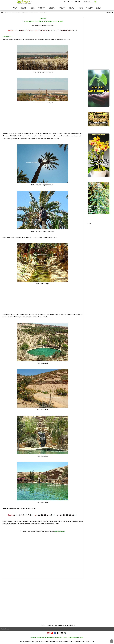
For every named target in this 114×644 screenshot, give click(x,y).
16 (54, 30)
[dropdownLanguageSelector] (110, 13)
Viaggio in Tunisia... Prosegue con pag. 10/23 (38, 12)
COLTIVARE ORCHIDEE (23, 8)
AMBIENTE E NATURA (62, 8)
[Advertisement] (41, 118)
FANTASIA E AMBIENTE (72, 8)
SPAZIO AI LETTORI (98, 8)
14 (48, 30)
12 (42, 30)
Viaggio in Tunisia (25, 12)
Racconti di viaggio (16, 12)
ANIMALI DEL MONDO (41, 8)
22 (73, 30)
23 (76, 30)
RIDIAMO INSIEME (81, 8)
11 (39, 30)
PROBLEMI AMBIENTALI (52, 8)
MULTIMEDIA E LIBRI (89, 8)
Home (2, 12)
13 (45, 30)
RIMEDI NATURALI (32, 8)
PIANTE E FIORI (15, 8)
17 (58, 30)
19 (64, 30)
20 (67, 30)
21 (70, 30)
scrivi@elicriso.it (60, 531)
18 (61, 30)
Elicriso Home (5, 629)
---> (111, 638)
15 (51, 30)
